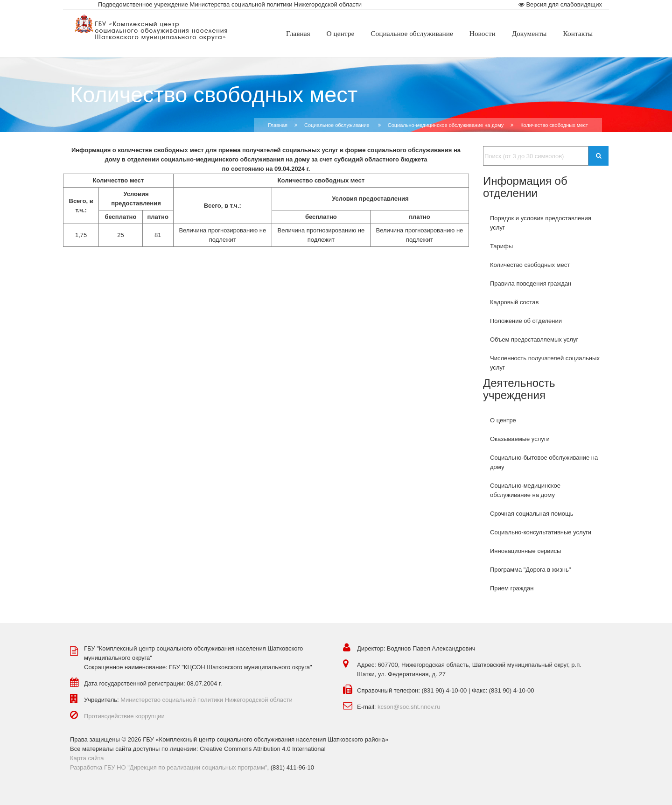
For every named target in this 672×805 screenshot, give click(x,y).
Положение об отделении (526, 321)
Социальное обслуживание (338, 125)
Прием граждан (512, 588)
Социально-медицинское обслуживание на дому (446, 125)
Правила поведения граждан (531, 283)
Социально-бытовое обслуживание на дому (544, 462)
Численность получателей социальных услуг (545, 363)
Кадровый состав (514, 302)
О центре (503, 420)
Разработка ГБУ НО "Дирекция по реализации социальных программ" (169, 767)
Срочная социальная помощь (532, 514)
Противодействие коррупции (124, 716)
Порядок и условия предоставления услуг (541, 223)
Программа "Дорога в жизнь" (530, 570)
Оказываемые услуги (520, 439)
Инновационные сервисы (525, 551)
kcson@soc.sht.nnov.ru (409, 707)
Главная (278, 125)
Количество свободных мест (530, 265)
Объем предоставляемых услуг (534, 339)
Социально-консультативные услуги (541, 532)
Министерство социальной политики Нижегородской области (206, 700)
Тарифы (501, 246)
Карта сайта (87, 758)
